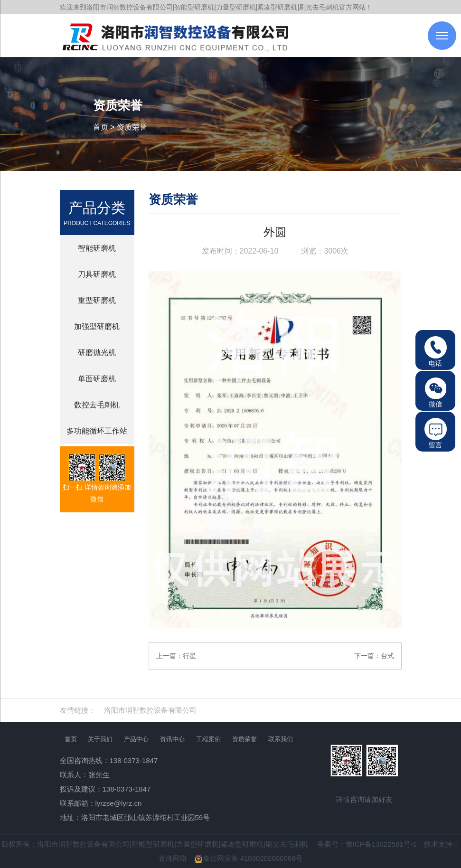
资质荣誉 (132, 127)
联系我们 (281, 739)
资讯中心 (172, 739)
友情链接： (78, 710)
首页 (101, 127)
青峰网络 (173, 858)
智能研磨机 (97, 248)
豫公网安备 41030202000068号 (249, 858)
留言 (436, 433)
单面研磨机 (97, 379)
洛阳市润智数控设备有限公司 (150, 710)
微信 (436, 392)
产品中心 (136, 739)
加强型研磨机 (97, 326)
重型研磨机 (97, 300)
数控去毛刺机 (97, 405)
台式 (387, 656)
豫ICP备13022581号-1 (381, 844)
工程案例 (208, 739)
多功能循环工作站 (97, 431)
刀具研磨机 (97, 274)
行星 (189, 656)
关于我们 (100, 739)
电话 (436, 352)
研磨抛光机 (97, 353)
